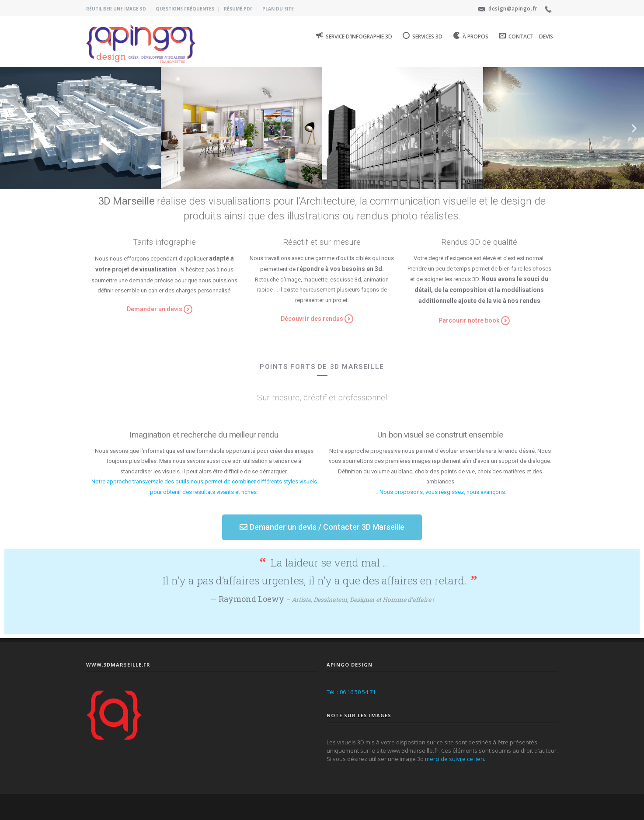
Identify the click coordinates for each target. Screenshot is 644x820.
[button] (295, 184)
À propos (471, 36)
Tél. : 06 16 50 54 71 (351, 692)
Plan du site (278, 9)
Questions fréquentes (185, 9)
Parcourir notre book (469, 320)
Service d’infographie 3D (354, 36)
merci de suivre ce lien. (455, 759)
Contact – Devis (526, 36)
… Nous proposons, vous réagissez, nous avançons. (440, 492)
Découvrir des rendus (312, 319)
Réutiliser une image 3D (116, 9)
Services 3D (423, 36)
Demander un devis (155, 309)
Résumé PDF (238, 9)
